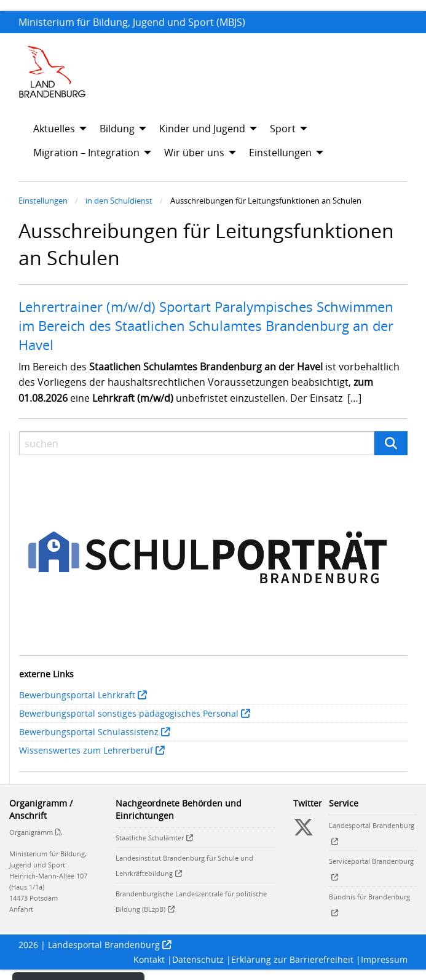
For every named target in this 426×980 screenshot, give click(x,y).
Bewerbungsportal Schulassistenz (89, 732)
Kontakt (149, 959)
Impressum (384, 959)
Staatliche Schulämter (150, 838)
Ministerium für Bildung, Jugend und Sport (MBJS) (132, 22)
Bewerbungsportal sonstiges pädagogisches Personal (129, 713)
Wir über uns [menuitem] (194, 153)
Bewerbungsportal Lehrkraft (77, 695)
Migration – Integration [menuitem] (86, 153)
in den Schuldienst (119, 201)
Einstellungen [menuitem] (280, 153)
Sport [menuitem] (283, 129)
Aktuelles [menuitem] (54, 129)
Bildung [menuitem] (117, 129)
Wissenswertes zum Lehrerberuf (86, 750)
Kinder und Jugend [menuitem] (202, 129)
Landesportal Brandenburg (104, 945)
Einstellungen (43, 201)
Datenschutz (198, 959)
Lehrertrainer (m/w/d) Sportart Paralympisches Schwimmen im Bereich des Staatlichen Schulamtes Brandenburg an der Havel (206, 325)
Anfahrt (21, 909)
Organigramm (31, 832)
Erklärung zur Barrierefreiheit (292, 959)
